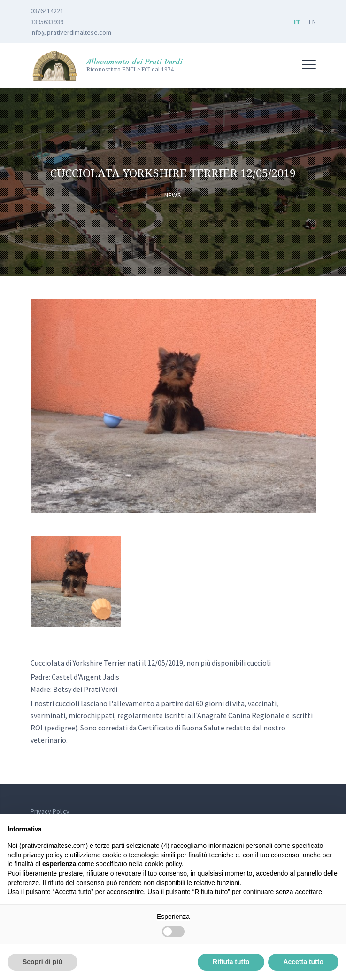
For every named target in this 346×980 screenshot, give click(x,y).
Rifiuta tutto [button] (231, 962)
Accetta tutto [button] (303, 962)
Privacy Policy (50, 811)
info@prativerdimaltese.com (71, 32)
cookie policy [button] (163, 864)
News (173, 195)
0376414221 (47, 11)
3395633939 (47, 22)
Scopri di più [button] (42, 962)
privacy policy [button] (43, 855)
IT (297, 22)
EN (312, 22)
